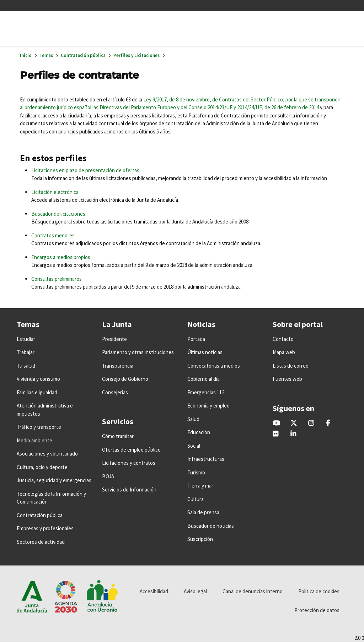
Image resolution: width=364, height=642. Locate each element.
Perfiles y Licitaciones (136, 55)
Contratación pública (83, 55)
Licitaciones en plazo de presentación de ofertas (85, 170)
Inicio (26, 55)
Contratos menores (53, 235)
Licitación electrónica (55, 192)
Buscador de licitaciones (58, 214)
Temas (46, 55)
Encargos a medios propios (61, 257)
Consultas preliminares (57, 279)
